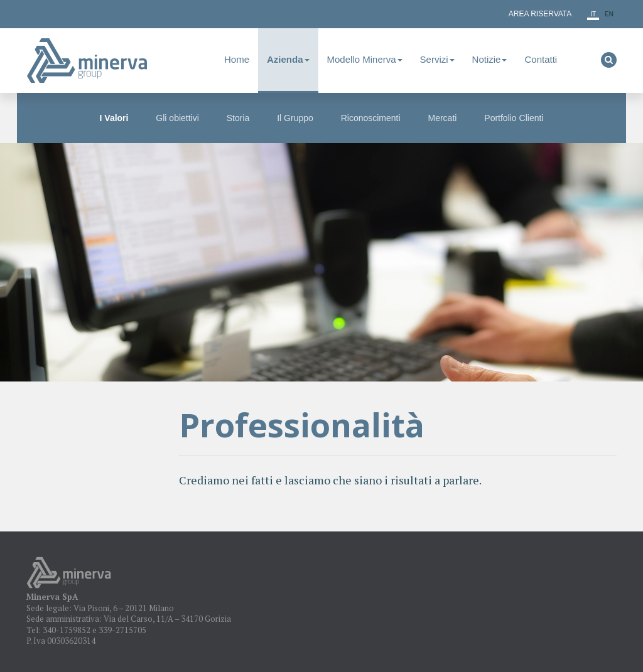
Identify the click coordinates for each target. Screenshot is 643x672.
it (593, 14)
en (609, 14)
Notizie (490, 59)
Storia (238, 118)
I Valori (114, 118)
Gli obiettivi (177, 118)
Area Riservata (540, 14)
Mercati (443, 118)
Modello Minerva (365, 59)
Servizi (437, 59)
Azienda (288, 59)
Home (237, 59)
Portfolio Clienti (514, 118)
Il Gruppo (295, 118)
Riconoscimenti (371, 118)
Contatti (541, 59)
